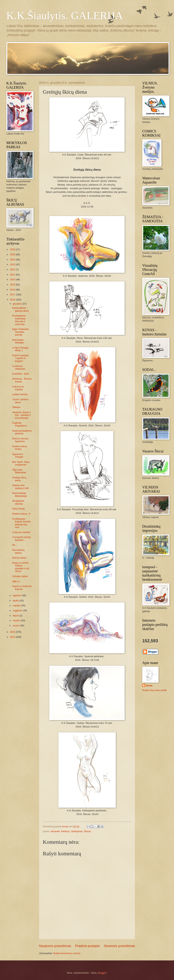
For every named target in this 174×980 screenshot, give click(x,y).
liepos (16, 616)
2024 (13, 260)
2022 (13, 270)
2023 (13, 264)
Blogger (102, 973)
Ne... (15, 545)
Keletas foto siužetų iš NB (20, 487)
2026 (13, 249)
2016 (13, 300)
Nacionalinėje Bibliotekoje (19, 494)
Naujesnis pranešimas (55, 946)
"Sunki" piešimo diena (20, 401)
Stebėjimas (77, 831)
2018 (13, 290)
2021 (13, 275)
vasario (17, 620)
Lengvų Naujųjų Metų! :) (20, 349)
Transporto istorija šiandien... (21, 538)
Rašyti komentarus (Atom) (67, 953)
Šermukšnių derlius (18, 551)
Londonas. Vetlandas (19, 367)
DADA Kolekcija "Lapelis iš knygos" (20, 358)
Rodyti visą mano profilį (154, 690)
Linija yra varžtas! (21, 532)
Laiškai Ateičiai (20, 394)
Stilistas (16, 407)
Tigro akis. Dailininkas (19, 471)
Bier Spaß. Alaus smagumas (21, 463)
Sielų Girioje (18, 509)
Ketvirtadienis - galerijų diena (20, 309)
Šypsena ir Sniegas (18, 455)
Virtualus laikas (20, 576)
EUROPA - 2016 (21, 374)
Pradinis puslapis (87, 946)
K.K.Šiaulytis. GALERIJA (65, 16)
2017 (13, 295)
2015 (13, 632)
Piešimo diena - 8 (21, 514)
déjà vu (16, 581)
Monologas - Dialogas (19, 341)
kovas (149, 685)
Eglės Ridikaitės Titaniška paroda (20, 332)
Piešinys (65, 831)
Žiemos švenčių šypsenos (20, 440)
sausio (16, 626)
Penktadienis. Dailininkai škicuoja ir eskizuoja (19, 320)
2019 (13, 285)
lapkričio (17, 595)
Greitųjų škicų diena (19, 479)
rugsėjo (17, 605)
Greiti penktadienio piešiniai (22, 432)
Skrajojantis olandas (18, 502)
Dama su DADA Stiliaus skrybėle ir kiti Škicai (21, 567)
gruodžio (17, 304)
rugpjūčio (18, 610)
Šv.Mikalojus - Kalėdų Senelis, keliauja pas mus (22, 523)
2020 (13, 279)
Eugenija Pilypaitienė (19, 424)
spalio (16, 601)
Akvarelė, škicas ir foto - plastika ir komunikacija (22, 415)
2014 (13, 637)
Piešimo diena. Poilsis (20, 448)
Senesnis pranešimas (119, 946)
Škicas (87, 831)
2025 (13, 254)
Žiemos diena (19, 558)
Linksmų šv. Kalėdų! (18, 388)
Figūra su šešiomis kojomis (22, 588)
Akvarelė (55, 831)
